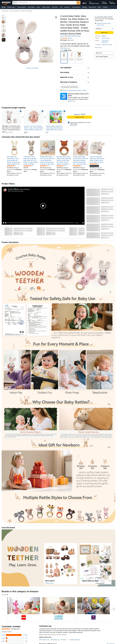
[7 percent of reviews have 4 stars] (14, 638)
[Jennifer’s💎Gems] (13, 189)
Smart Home (92, 7)
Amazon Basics (22, 7)
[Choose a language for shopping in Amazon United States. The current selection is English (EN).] (84, 3)
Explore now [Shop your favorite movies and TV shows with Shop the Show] (71, 101)
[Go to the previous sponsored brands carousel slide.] (3, 609)
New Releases (76, 7)
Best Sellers (31, 7)
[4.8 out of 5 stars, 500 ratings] (28, 166)
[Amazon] (6, 3)
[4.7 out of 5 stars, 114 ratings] (45, 166)
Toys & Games (5, 11)
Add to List (99, 53)
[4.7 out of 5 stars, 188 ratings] (61, 166)
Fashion (105, 7)
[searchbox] (47, 3)
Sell (61, 7)
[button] (4, 7)
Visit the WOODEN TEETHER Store (70, 36)
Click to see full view (32, 68)
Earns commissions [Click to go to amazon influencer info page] (25, 189)
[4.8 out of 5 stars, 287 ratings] (94, 164)
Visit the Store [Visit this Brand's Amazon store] (49, 583)
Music (99, 7)
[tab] (44, 640)
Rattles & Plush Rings (27, 11)
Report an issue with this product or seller (73, 90)
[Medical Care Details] (16, 7)
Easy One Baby (106, 38)
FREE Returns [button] (65, 48)
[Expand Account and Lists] (100, 4)
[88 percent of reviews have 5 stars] (14, 635)
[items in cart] (112, 3)
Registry (85, 7)
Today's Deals (46, 7)
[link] (34, 117)
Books (38, 7)
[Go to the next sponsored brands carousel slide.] (114, 609)
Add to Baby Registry (102, 57)
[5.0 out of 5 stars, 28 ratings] (11, 166)
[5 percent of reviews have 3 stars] (14, 641)
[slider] (40, 223)
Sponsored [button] (5, 595)
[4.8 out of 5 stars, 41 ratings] (78, 166)
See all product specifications (70, 87)
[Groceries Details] (70, 7)
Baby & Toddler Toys (15, 11)
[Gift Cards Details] (58, 7)
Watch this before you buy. (16, 191)
